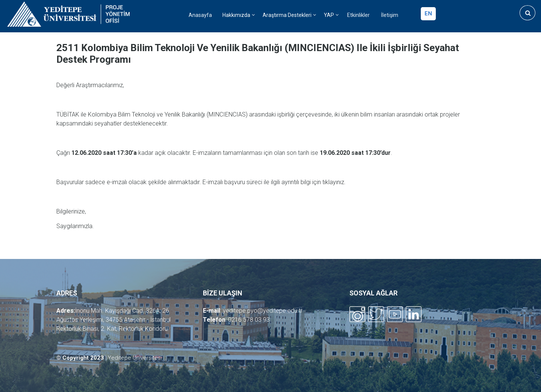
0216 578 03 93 (249, 320)
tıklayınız (333, 182)
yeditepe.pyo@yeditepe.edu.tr (263, 311)
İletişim (390, 15)
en (428, 14)
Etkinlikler (358, 15)
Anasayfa (200, 15)
